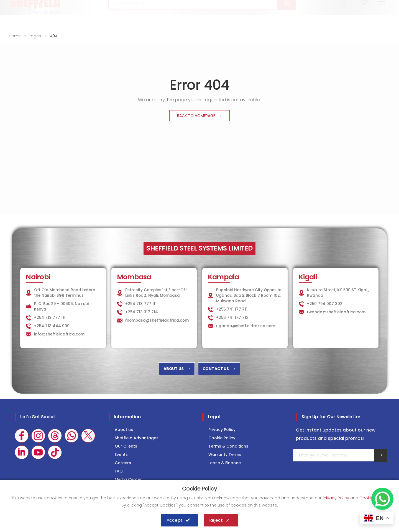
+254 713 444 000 (52, 326)
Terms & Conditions (228, 446)
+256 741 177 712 (232, 318)
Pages (35, 36)
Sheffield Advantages (137, 438)
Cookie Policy (222, 438)
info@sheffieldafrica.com (77, 5)
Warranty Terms (225, 454)
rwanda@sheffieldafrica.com (336, 312)
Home (15, 36)
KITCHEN (268, 5)
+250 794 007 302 (325, 304)
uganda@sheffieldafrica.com (246, 326)
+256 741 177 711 (232, 309)
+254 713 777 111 (25, 5)
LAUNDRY (297, 5)
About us (124, 430)
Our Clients (126, 446)
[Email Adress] (334, 455)
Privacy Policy (222, 430)
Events (121, 454)
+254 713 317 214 (142, 312)
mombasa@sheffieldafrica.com (157, 320)
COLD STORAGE (333, 5)
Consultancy (374, 5)
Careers (123, 463)
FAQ (119, 471)
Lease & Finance (225, 463)
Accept (178, 520)
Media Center (128, 479)
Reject (220, 520)
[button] (344, 19)
